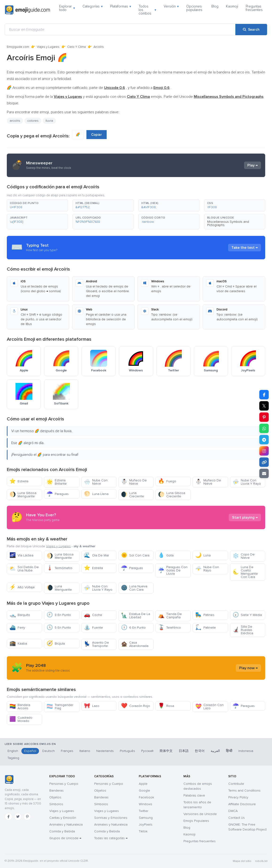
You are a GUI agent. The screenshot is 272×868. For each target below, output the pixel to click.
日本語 (184, 751)
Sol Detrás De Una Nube (24, 569)
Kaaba (18, 643)
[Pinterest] (27, 817)
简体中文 (166, 751)
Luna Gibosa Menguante (23, 495)
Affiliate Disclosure (242, 804)
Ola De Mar (96, 555)
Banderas (56, 791)
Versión (171, 6)
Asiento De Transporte (96, 644)
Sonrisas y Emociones (111, 818)
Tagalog (13, 758)
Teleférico (169, 628)
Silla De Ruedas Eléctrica (243, 630)
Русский (147, 751)
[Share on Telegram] (264, 440)
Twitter (144, 811)
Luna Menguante (59, 588)
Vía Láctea (21, 555)
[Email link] (264, 473)
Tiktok (143, 831)
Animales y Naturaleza (66, 825)
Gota (166, 555)
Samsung (146, 818)
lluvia (49, 121)
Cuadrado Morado (21, 719)
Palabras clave (194, 795)
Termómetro (59, 568)
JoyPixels (146, 825)
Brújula (56, 643)
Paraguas (58, 494)
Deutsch (49, 751)
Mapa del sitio (242, 861)
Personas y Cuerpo (64, 784)
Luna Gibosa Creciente (172, 495)
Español (30, 751)
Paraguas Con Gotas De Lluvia (173, 570)
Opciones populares (194, 8)
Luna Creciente (132, 495)
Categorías (93, 6)
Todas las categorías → (111, 838)
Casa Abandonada (135, 644)
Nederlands (105, 751)
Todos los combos (147, 10)
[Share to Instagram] (264, 451)
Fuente (93, 628)
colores (33, 121)
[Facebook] (8, 817)
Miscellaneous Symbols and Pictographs (228, 223)
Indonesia (246, 751)
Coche (93, 615)
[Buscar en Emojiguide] (120, 30)
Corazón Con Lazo (209, 707)
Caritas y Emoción (63, 818)
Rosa (166, 706)
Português (127, 751)
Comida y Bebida (62, 831)
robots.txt (261, 861)
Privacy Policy (238, 797)
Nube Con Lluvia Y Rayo (247, 482)
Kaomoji (232, 6)
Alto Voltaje (22, 587)
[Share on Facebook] (264, 395)
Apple (143, 784)
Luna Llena (96, 494)
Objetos (55, 797)
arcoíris (15, 121)
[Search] (251, 30)
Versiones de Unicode (200, 814)
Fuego (167, 481)
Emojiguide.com (18, 47)
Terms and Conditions (244, 791)
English (13, 751)
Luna (203, 555)
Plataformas (121, 6)
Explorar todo (67, 8)
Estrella (19, 481)
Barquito (20, 615)
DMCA (233, 811)
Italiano (85, 751)
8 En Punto (59, 615)
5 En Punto (59, 628)
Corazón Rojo (136, 706)
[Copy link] (264, 462)
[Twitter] (18, 817)
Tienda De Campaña (170, 616)
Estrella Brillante (57, 482)
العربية (215, 751)
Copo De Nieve (244, 556)
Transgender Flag (60, 707)
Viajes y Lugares (48, 47)
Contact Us (237, 818)
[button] (37, 205)
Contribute (236, 784)
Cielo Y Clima (76, 47)
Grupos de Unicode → (65, 838)
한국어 (200, 751)
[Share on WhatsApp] (264, 428)
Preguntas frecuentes (254, 8)
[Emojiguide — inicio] (9, 780)
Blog (215, 6)
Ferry (17, 628)
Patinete (206, 628)
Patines (205, 615)
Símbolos (56, 804)
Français (67, 751)
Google (144, 791)
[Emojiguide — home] (27, 10)
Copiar (97, 135)
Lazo (92, 706)
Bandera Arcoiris (20, 707)
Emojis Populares (196, 821)
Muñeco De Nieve (134, 482)
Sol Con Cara (135, 555)
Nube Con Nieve (96, 482)
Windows (146, 804)
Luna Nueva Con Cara (134, 588)
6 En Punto (133, 628)
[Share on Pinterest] (264, 417)
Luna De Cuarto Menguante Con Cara (245, 572)
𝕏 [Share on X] (264, 406)
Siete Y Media (247, 615)
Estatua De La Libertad (136, 616)
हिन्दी (229, 751)
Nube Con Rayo (207, 569)
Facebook (146, 797)
